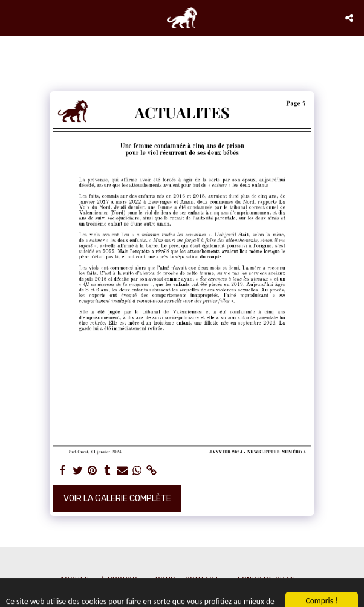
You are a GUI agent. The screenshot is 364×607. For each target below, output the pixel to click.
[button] (13, 18)
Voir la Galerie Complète (117, 498)
